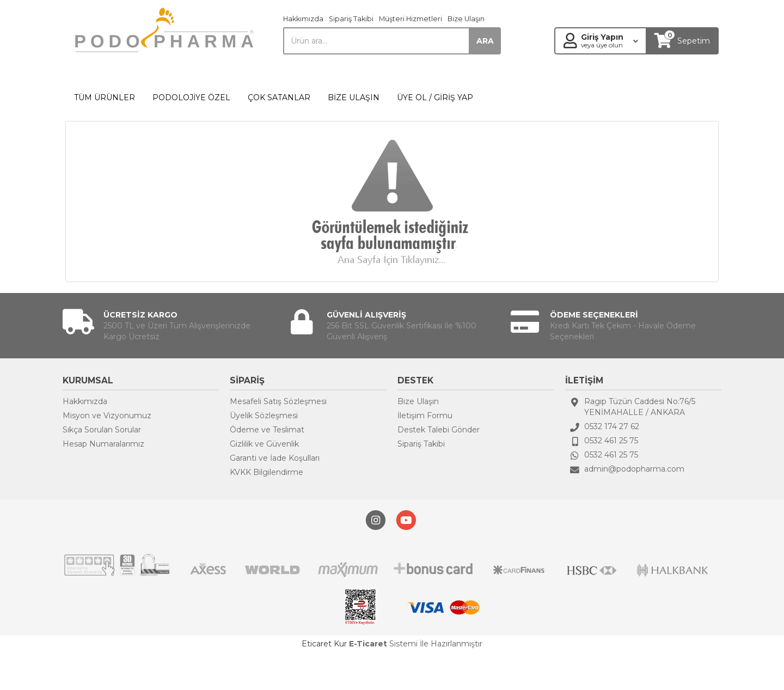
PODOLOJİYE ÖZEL (191, 97)
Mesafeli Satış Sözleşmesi (278, 401)
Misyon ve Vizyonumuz (107, 416)
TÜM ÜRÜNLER (105, 97)
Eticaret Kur (324, 644)
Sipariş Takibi (351, 19)
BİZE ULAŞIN (354, 97)
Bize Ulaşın (466, 19)
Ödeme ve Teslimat (267, 430)
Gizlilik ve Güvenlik (264, 444)
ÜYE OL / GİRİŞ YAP (435, 97)
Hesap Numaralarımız (103, 444)
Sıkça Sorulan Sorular (102, 430)
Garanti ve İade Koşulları (275, 458)
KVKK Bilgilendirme (267, 472)
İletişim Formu (425, 416)
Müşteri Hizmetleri (411, 19)
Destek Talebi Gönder (439, 430)
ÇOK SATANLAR (279, 97)
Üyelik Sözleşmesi (264, 416)
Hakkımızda (303, 19)
